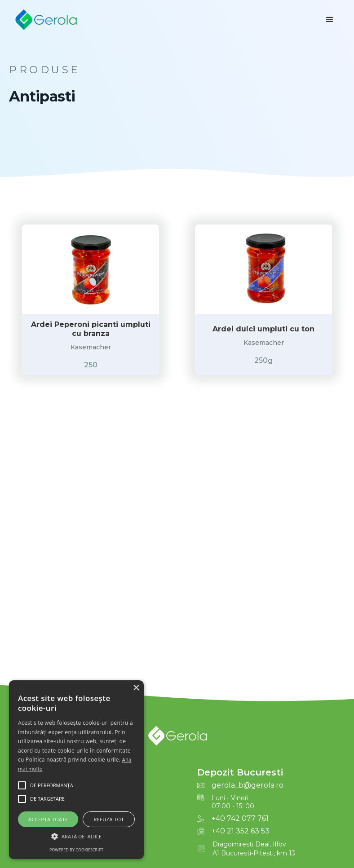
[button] (330, 20)
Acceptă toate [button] (48, 819)
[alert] (76, 770)
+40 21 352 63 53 (241, 831)
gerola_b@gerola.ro (248, 785)
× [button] (136, 688)
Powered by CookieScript (76, 850)
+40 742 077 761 (240, 819)
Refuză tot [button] (109, 819)
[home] (46, 20)
